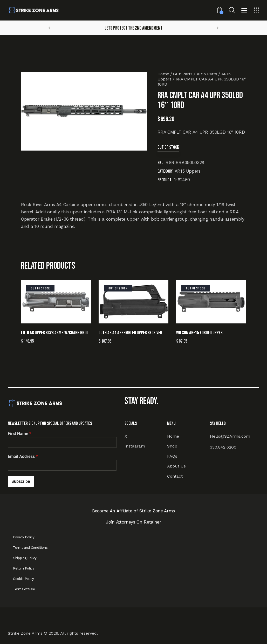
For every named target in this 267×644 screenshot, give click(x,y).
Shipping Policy (25, 558)
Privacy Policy (24, 537)
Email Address (23, 456)
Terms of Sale (24, 589)
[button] (244, 11)
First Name (19, 434)
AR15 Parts (207, 74)
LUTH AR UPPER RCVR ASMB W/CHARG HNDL (55, 333)
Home (163, 74)
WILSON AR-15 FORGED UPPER (199, 333)
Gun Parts (183, 74)
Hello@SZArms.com (230, 436)
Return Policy (24, 568)
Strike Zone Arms (25, 633)
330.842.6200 (223, 447)
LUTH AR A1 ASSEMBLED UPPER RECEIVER (130, 333)
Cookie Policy (23, 579)
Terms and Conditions (30, 548)
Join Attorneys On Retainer (133, 522)
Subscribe (21, 481)
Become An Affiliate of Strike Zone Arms (133, 511)
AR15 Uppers (188, 171)
